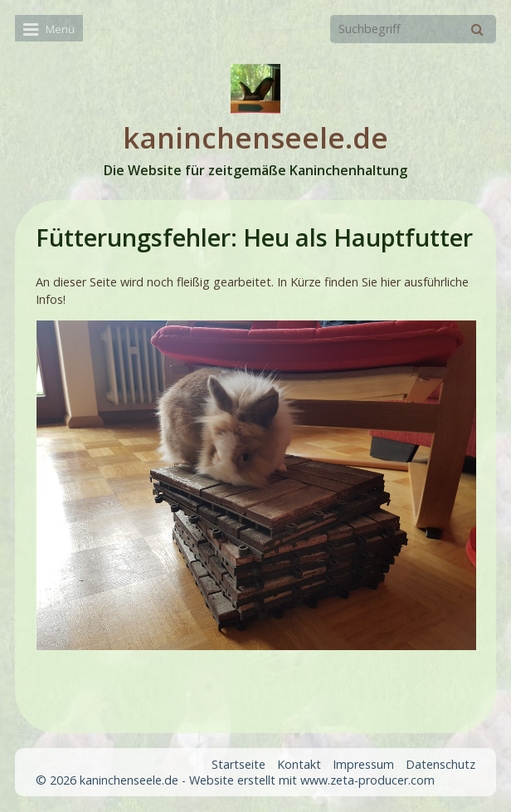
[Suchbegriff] (413, 29)
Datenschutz (440, 764)
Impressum (363, 764)
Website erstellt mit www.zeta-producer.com (312, 780)
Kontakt (299, 764)
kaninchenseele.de (255, 137)
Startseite (238, 764)
